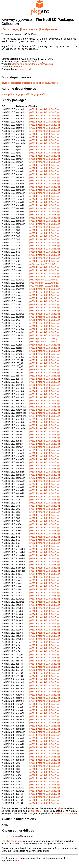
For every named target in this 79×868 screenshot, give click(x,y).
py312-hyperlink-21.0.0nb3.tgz (45, 116)
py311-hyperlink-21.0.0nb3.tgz (45, 113)
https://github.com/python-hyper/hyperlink (32, 68)
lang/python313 (23, 98)
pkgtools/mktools (30, 87)
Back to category (11, 29)
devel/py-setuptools (11, 87)
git (30, 73)
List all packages (49, 29)
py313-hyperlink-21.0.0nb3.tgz (45, 119)
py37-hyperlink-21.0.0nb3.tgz (44, 283)
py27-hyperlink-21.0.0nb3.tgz (44, 268)
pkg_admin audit (14, 845)
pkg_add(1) (37, 815)
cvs (22, 73)
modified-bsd (18, 70)
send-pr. (19, 864)
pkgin (61, 812)
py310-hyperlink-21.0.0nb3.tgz (45, 138)
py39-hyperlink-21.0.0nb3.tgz (44, 290)
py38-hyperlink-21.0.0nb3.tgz (44, 287)
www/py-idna (8, 98)
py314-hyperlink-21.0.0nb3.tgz (45, 122)
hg (26, 73)
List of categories (30, 29)
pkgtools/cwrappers (49, 87)
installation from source (65, 817)
